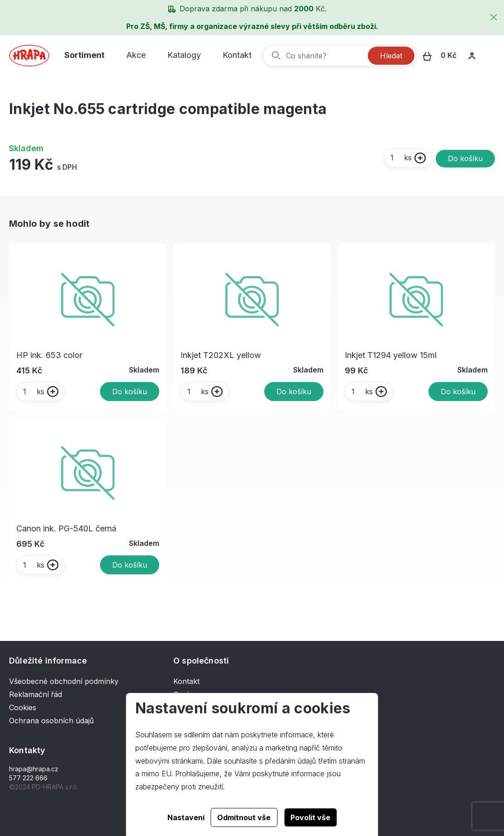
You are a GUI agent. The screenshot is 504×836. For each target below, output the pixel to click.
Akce (136, 55)
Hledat (391, 56)
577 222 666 (28, 778)
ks (401, 158)
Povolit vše (310, 817)
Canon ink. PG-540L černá (66, 528)
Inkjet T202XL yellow (221, 355)
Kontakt (237, 55)
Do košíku (465, 158)
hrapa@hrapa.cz (34, 769)
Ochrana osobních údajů (51, 721)
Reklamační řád (36, 694)
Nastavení (186, 817)
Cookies (23, 707)
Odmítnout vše (244, 817)
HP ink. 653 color (49, 355)
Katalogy (184, 55)
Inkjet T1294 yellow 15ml (391, 355)
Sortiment (84, 55)
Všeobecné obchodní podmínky (64, 681)
